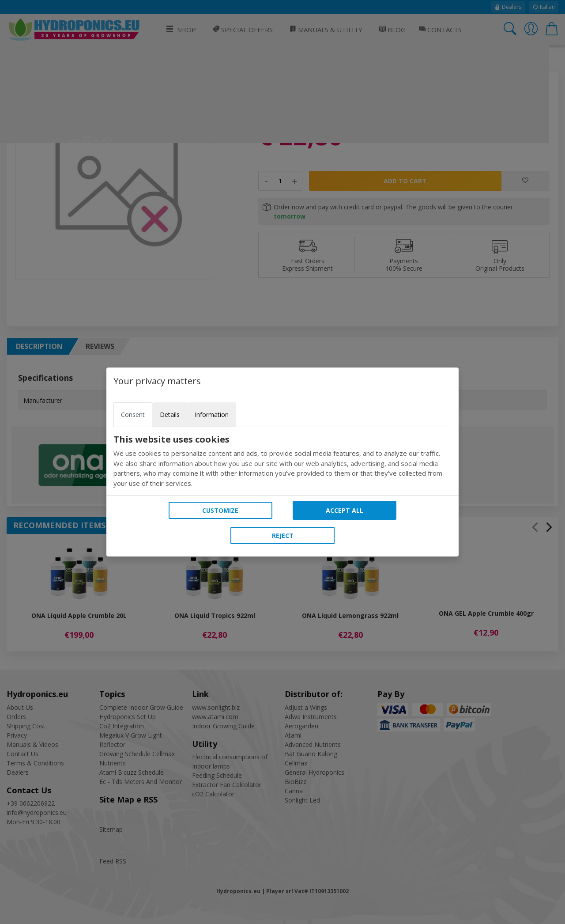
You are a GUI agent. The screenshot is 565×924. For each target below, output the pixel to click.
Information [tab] (212, 415)
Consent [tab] (133, 415)
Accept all (345, 510)
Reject (283, 536)
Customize (220, 510)
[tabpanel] (282, 461)
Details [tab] (170, 415)
